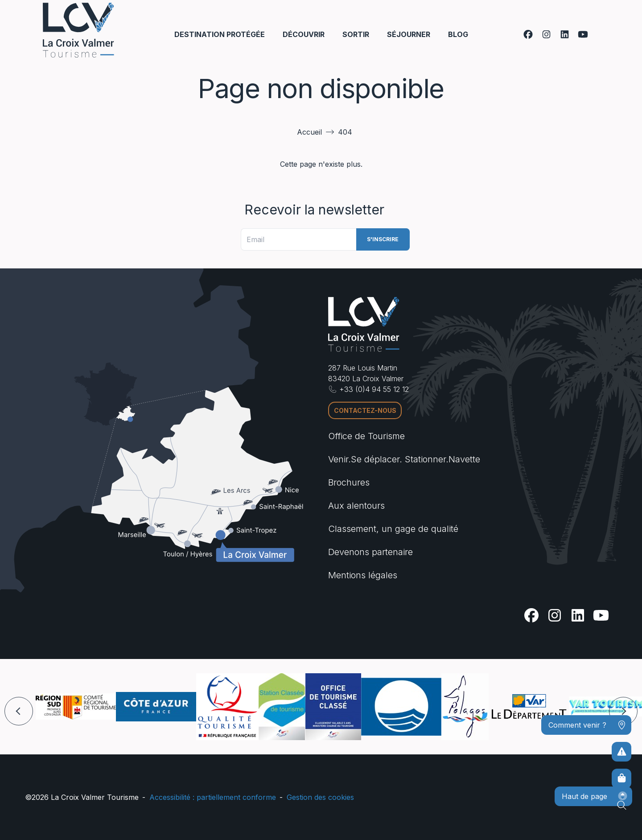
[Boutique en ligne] (621, 778)
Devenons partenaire (370, 552)
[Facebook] (528, 34)
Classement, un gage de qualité (393, 529)
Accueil (309, 132)
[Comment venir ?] (586, 725)
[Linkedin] (565, 34)
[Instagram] (546, 34)
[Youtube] (583, 34)
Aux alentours (356, 506)
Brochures (349, 482)
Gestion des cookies (320, 797)
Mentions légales (363, 575)
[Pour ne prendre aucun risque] (621, 752)
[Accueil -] (78, 30)
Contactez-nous (365, 410)
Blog (458, 34)
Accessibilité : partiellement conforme (213, 797)
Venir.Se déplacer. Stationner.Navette (404, 459)
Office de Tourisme (366, 436)
